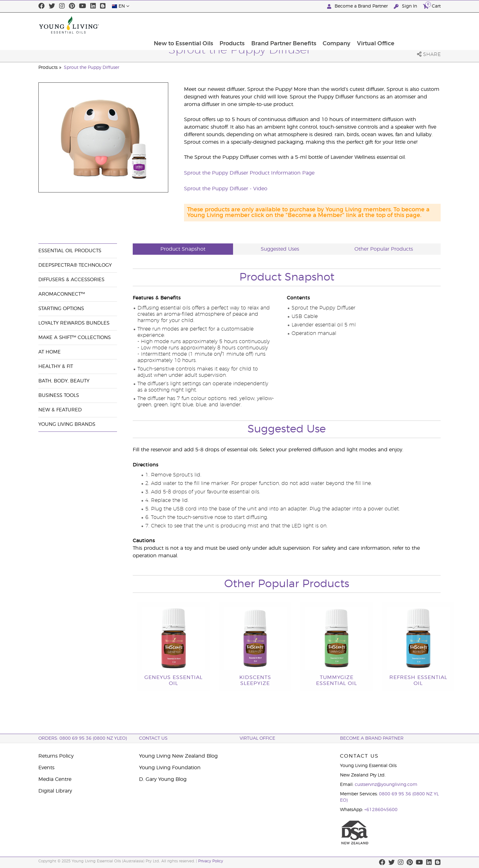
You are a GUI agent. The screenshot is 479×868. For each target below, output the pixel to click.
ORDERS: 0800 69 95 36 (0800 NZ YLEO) (83, 738)
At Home (50, 352)
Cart (432, 6)
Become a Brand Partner (358, 6)
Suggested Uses (280, 249)
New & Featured (60, 410)
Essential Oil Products (70, 251)
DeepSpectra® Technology (75, 265)
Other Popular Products (384, 249)
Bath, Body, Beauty (64, 381)
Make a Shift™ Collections (75, 338)
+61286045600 (381, 810)
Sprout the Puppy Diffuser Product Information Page (249, 173)
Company (379, 25)
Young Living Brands (67, 424)
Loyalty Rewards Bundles (74, 323)
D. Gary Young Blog (163, 779)
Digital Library (55, 791)
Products (274, 25)
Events (46, 768)
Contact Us (153, 738)
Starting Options (61, 309)
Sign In (406, 6)
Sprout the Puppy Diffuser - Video (226, 189)
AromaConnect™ (62, 294)
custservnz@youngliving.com (386, 785)
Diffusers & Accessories (71, 280)
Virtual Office (418, 25)
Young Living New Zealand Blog (178, 756)
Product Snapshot (183, 249)
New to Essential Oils (224, 25)
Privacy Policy (211, 861)
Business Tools (59, 395)
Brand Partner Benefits (326, 25)
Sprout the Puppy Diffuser (92, 68)
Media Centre (55, 779)
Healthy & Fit (56, 367)
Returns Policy (56, 756)
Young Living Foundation (170, 768)
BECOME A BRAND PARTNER (372, 738)
